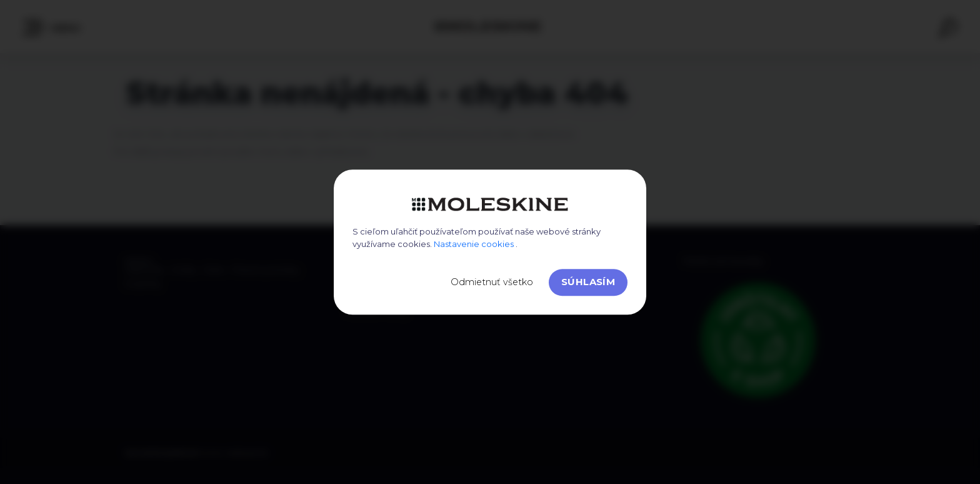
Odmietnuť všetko (492, 282)
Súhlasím (588, 282)
